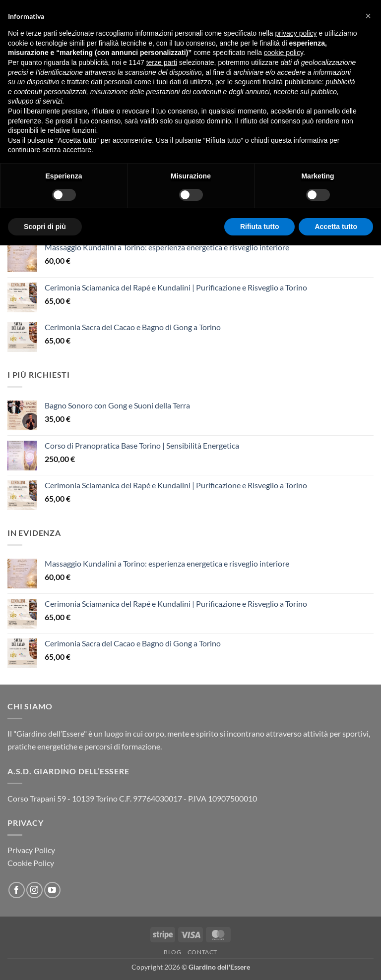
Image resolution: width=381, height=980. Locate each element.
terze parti (162, 62)
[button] (368, 16)
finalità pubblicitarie (292, 82)
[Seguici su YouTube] (52, 890)
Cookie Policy (31, 863)
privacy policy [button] (296, 33)
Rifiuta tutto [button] (260, 227)
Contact (202, 952)
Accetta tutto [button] (336, 227)
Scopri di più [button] (45, 227)
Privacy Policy (31, 850)
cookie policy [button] (284, 53)
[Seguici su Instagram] (34, 890)
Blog (172, 952)
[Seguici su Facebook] (17, 890)
